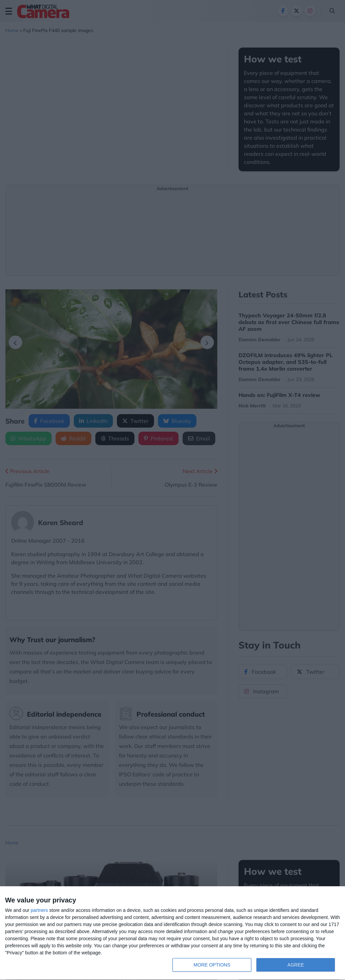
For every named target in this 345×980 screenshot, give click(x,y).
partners (39, 910)
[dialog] (172, 933)
